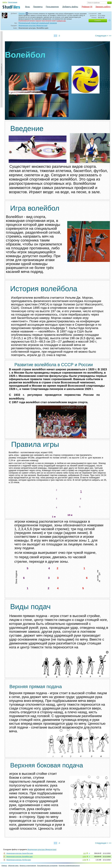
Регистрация (13, 2)
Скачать (98, 21)
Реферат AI (87, 7)
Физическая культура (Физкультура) (33, 26)
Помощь (4, 866)
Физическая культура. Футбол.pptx (19, 860)
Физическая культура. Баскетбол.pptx (20, 853)
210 (85, 853)
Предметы (38, 7)
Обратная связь (13, 866)
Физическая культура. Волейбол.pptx (20, 857)
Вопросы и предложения (28, 866)
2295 (84, 857)
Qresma (22, 14)
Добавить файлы (70, 7)
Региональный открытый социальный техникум (38, 23)
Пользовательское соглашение (47, 866)
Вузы (28, 7)
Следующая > (102, 36)
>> (110, 36)
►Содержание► (2, 69)
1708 (84, 860)
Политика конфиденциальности (69, 866)
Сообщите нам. (61, 21)
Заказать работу (103, 7)
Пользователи (52, 7)
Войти (5, 2)
